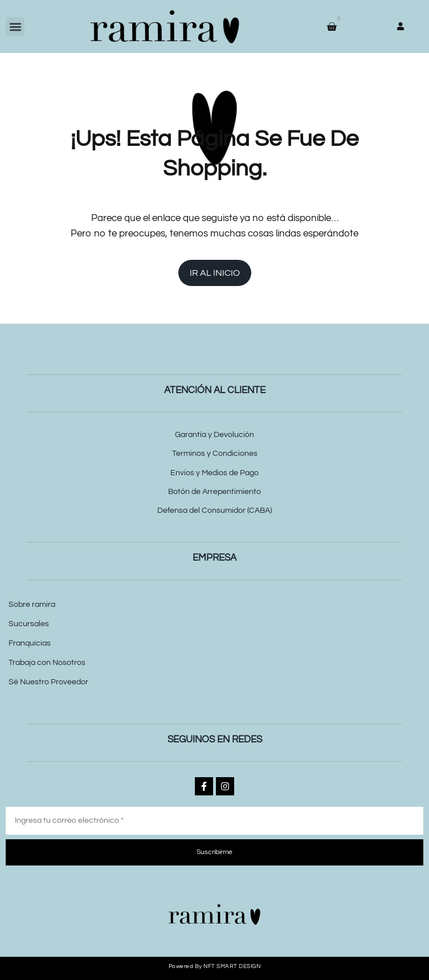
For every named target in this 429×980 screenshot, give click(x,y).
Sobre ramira (32, 605)
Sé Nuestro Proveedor (48, 682)
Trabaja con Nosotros (47, 663)
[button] (15, 26)
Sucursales (29, 624)
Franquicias (30, 643)
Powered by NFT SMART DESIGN (215, 966)
